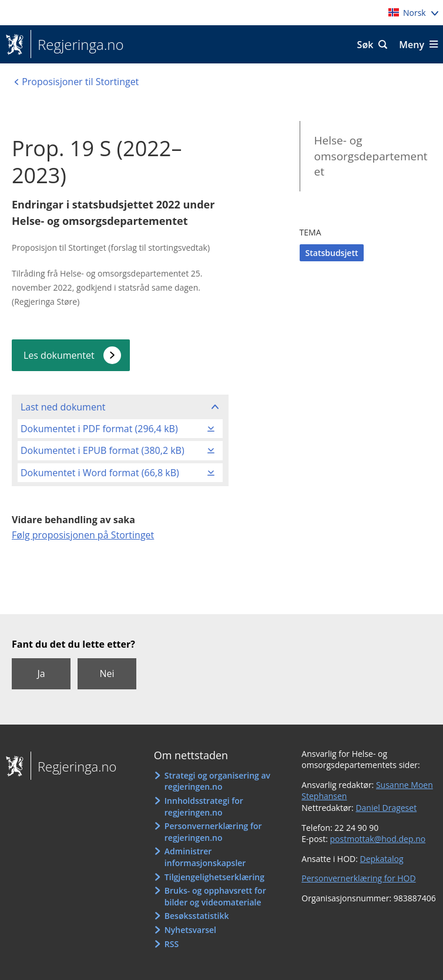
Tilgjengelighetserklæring (214, 877)
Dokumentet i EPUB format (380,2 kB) (103, 450)
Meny (412, 45)
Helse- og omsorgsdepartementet (371, 156)
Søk (365, 45)
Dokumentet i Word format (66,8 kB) (100, 473)
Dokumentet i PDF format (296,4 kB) (99, 429)
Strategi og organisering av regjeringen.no (217, 781)
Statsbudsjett (332, 253)
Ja (41, 673)
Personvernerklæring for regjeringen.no (213, 832)
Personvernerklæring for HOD (358, 878)
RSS (172, 944)
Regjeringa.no (77, 45)
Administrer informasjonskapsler (205, 857)
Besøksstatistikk (197, 916)
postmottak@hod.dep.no (378, 839)
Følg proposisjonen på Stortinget (83, 535)
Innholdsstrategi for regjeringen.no (204, 806)
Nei (107, 673)
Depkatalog (382, 859)
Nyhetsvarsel (190, 930)
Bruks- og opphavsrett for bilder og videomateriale (215, 896)
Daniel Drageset (386, 808)
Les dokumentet (59, 355)
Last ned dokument (63, 407)
